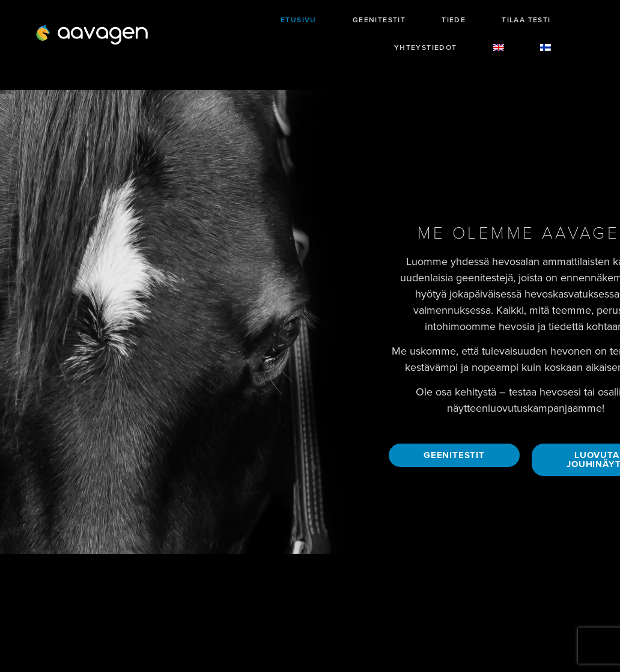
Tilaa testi (526, 20)
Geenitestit (379, 20)
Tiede (454, 20)
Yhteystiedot (426, 47)
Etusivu (299, 20)
